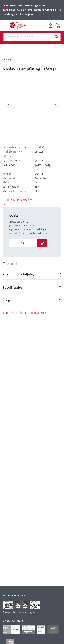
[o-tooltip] (23, 243)
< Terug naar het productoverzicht (25, 313)
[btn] (60, 10)
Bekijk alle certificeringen (19, 613)
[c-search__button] (56, 37)
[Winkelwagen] (59, 26)
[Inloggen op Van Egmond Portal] (51, 26)
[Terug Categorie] (32, 59)
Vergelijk (12, 264)
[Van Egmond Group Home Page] (18, 26)
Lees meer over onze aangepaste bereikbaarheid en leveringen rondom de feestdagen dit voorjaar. (29, 10)
